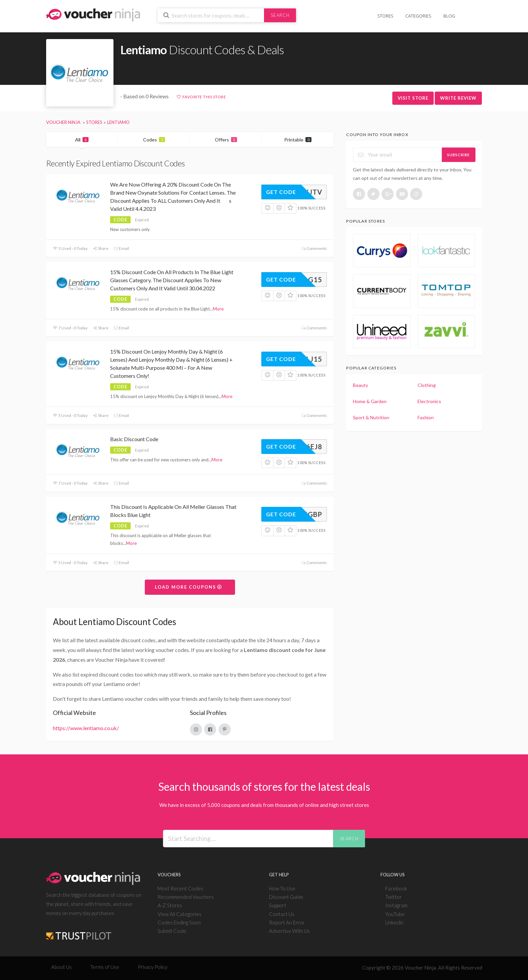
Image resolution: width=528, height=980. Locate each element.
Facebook (396, 888)
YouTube (395, 914)
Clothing (427, 385)
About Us (61, 967)
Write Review (458, 98)
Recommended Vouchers (186, 897)
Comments (314, 248)
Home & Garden (370, 401)
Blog (449, 16)
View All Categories (179, 914)
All (82, 140)
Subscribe (458, 155)
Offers (226, 140)
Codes (154, 140)
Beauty (360, 385)
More (218, 309)
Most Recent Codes (180, 888)
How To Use (282, 888)
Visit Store (413, 98)
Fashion (426, 417)
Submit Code (172, 931)
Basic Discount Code (134, 439)
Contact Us (282, 914)
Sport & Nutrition (371, 417)
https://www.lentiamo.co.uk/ (86, 728)
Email (121, 248)
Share (101, 248)
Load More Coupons (189, 587)
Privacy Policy (153, 967)
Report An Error (287, 922)
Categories (418, 16)
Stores (385, 16)
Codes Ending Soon (179, 922)
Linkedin (394, 922)
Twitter (393, 897)
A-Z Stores (170, 905)
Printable (298, 140)
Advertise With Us (289, 931)
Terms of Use (105, 967)
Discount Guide (286, 897)
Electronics (429, 401)
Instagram (396, 905)
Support (278, 905)
